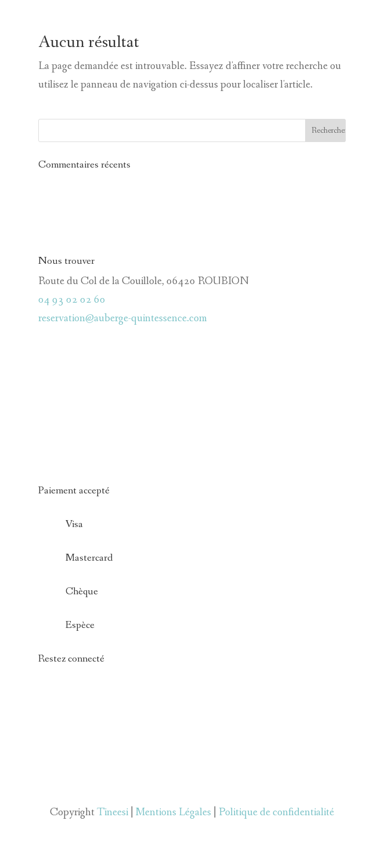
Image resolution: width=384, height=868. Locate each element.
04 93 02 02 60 (72, 300)
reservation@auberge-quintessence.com (123, 318)
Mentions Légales (173, 812)
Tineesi (113, 812)
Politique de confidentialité (276, 812)
